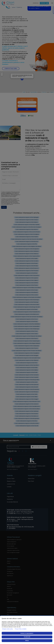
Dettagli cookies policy (8, 629)
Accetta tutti (27, 637)
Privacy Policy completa (21, 629)
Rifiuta (27, 641)
